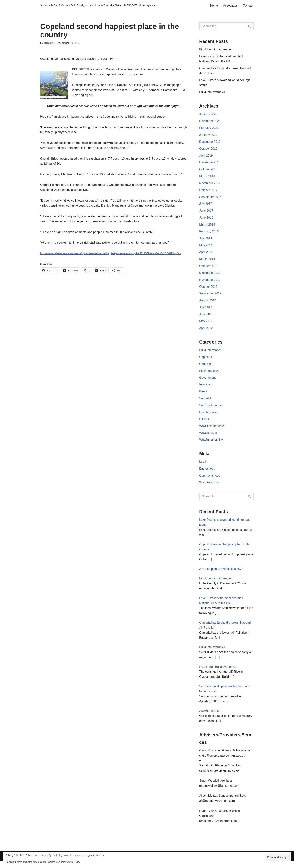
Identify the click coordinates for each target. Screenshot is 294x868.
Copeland (206, 360)
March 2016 (207, 226)
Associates (230, 6)
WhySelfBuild (208, 437)
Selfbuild (205, 402)
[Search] (222, 26)
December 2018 (210, 164)
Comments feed (210, 479)
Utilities (204, 422)
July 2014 (206, 240)
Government (208, 381)
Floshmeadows (209, 374)
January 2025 (208, 115)
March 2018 (207, 177)
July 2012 (206, 310)
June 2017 (206, 212)
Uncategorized (209, 416)
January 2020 (208, 136)
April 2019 (206, 157)
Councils (205, 367)
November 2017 (210, 185)
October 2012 (208, 289)
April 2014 (206, 254)
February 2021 (209, 129)
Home (214, 6)
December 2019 (210, 143)
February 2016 (209, 233)
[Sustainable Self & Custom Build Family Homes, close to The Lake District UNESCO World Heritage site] (98, 6)
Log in (203, 466)
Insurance (206, 388)
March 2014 (207, 261)
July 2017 (206, 205)
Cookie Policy (73, 862)
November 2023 (210, 122)
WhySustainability (211, 443)
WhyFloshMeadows (212, 430)
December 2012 (210, 275)
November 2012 (210, 282)
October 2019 (208, 150)
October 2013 (208, 268)
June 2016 (206, 219)
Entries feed (207, 472)
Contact (248, 6)
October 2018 (208, 171)
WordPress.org (209, 487)
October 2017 (208, 192)
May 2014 (206, 247)
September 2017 (210, 198)
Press (203, 395)
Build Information (211, 353)
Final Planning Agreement (216, 50)
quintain (48, 43)
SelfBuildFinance (211, 409)
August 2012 (208, 303)
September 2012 (210, 296)
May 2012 (206, 324)
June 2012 (206, 317)
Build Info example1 (213, 93)
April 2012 (206, 331)
